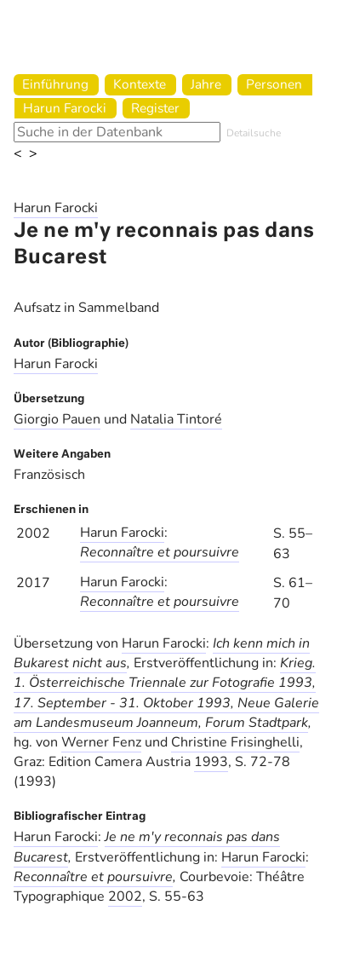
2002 (125, 896)
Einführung (55, 84)
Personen (274, 84)
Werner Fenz (101, 742)
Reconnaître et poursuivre (160, 552)
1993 (211, 762)
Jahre (206, 84)
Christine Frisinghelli (235, 742)
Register (155, 108)
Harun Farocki (65, 108)
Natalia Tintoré (176, 419)
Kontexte (140, 84)
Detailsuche (254, 133)
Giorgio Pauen (57, 419)
